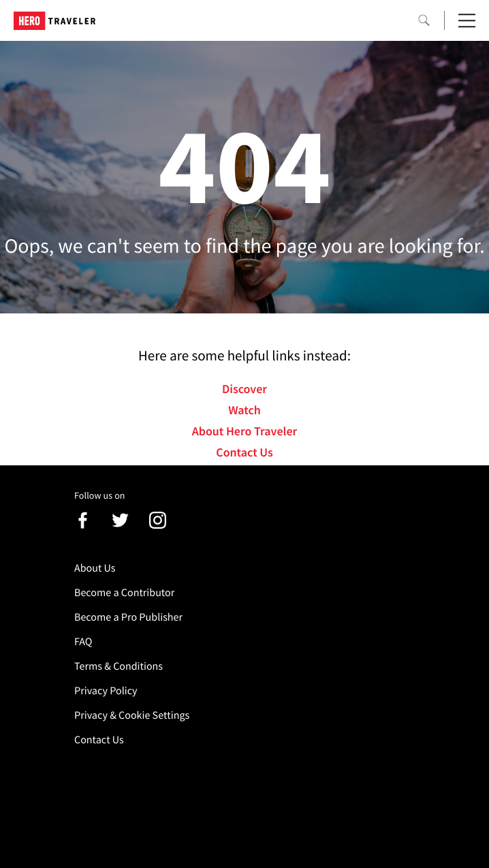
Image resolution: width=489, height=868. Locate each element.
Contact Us (244, 452)
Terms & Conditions (119, 666)
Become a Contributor (124, 593)
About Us (95, 568)
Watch (245, 410)
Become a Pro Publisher (128, 617)
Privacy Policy (106, 691)
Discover (245, 389)
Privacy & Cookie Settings (132, 715)
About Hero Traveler (245, 431)
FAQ (83, 642)
